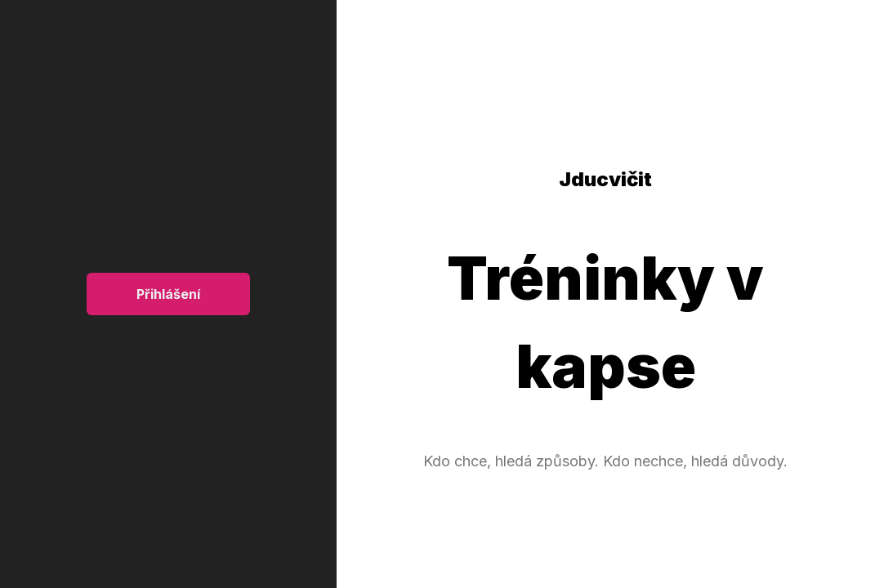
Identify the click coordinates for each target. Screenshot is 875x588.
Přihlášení (168, 294)
